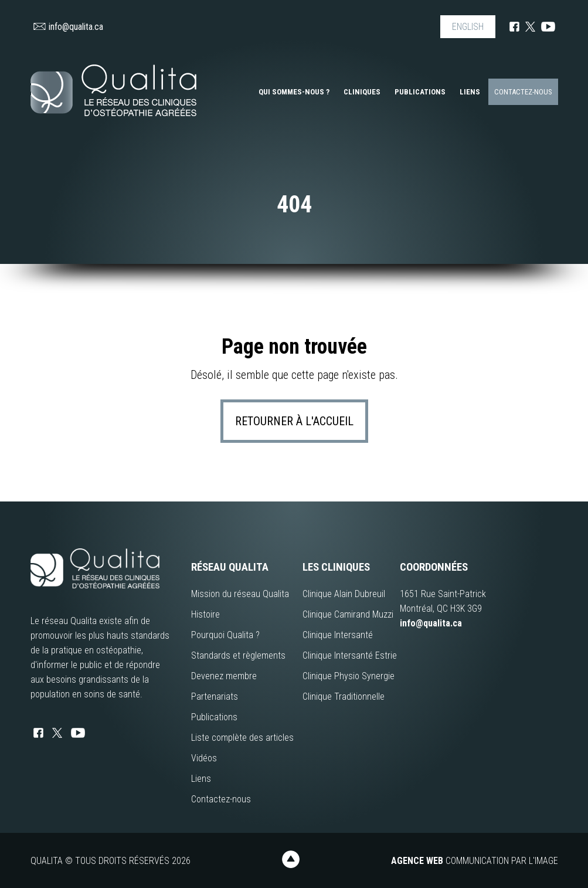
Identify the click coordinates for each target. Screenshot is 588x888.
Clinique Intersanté (338, 635)
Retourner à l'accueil (294, 421)
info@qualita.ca (68, 27)
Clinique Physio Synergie (349, 676)
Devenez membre (224, 676)
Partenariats (215, 696)
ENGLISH (468, 27)
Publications (420, 92)
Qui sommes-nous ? (294, 92)
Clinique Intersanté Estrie (350, 655)
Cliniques (362, 92)
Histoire (205, 614)
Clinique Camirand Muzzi (348, 614)
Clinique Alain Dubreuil (344, 594)
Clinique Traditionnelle (344, 696)
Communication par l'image (475, 861)
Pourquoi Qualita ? (225, 635)
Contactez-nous (523, 92)
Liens (470, 92)
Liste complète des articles (242, 738)
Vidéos (204, 758)
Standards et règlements (238, 655)
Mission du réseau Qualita (240, 594)
